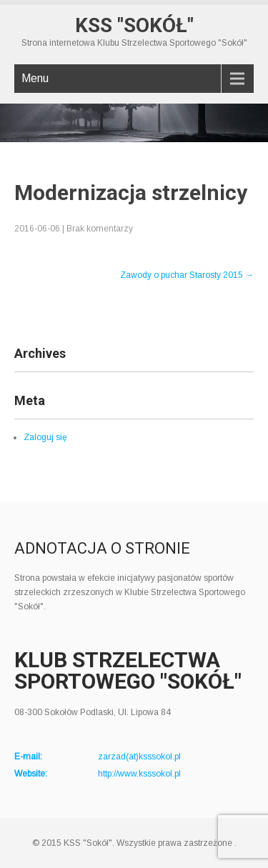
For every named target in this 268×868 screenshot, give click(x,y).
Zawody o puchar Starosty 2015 (187, 275)
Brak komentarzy (100, 229)
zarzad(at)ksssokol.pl (139, 757)
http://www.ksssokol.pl (139, 774)
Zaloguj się (45, 437)
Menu (35, 78)
